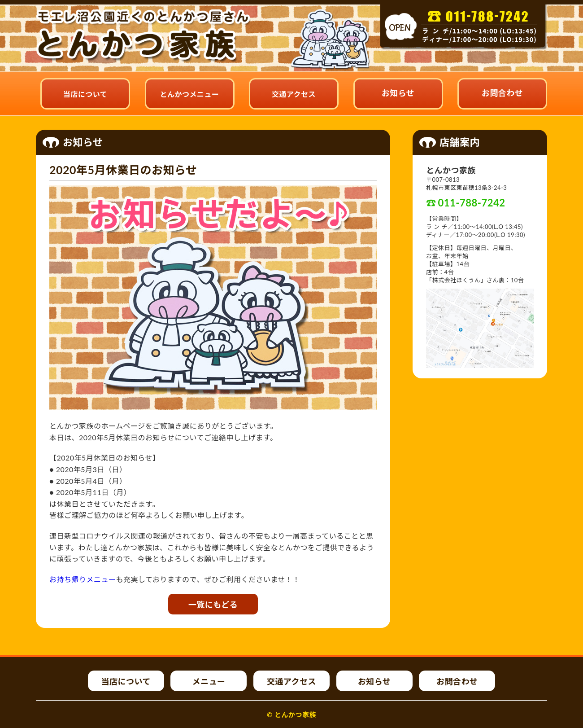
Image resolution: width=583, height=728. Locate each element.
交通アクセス (294, 94)
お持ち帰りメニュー (83, 579)
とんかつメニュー (189, 94)
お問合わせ (503, 93)
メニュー (209, 681)
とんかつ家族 (295, 715)
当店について (85, 94)
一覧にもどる (213, 605)
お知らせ (398, 93)
